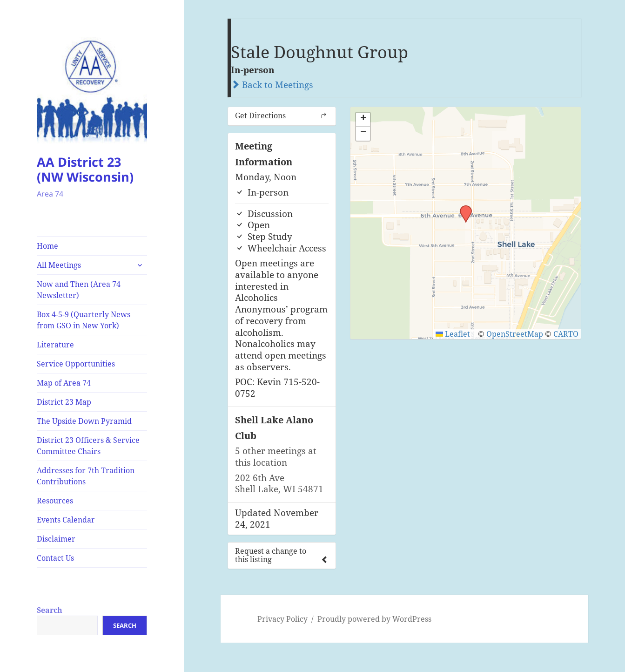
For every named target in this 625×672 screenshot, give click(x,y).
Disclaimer (56, 539)
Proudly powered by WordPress (374, 619)
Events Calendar (66, 520)
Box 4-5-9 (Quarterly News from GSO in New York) (84, 320)
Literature (55, 345)
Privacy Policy (282, 619)
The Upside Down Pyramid (84, 421)
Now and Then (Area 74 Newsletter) (79, 290)
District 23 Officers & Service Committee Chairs (88, 446)
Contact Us (55, 558)
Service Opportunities (76, 364)
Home (47, 246)
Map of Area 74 (64, 383)
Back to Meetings (272, 85)
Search (50, 610)
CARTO (566, 334)
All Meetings (59, 265)
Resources (55, 501)
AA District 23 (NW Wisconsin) (85, 169)
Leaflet (453, 334)
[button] (463, 208)
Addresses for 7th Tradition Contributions (86, 476)
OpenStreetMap (515, 334)
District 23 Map (64, 402)
